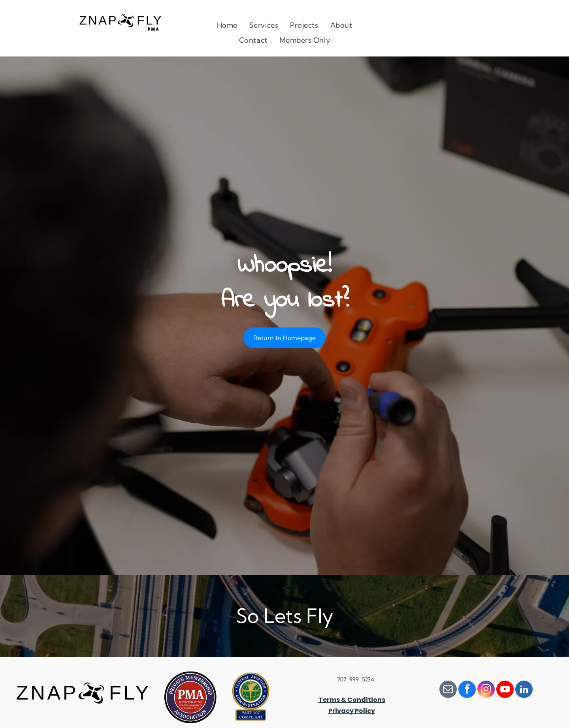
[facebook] (467, 690)
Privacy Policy (352, 711)
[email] (448, 690)
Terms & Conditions (352, 700)
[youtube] (505, 690)
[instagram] (486, 690)
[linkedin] (524, 690)
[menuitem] (227, 25)
